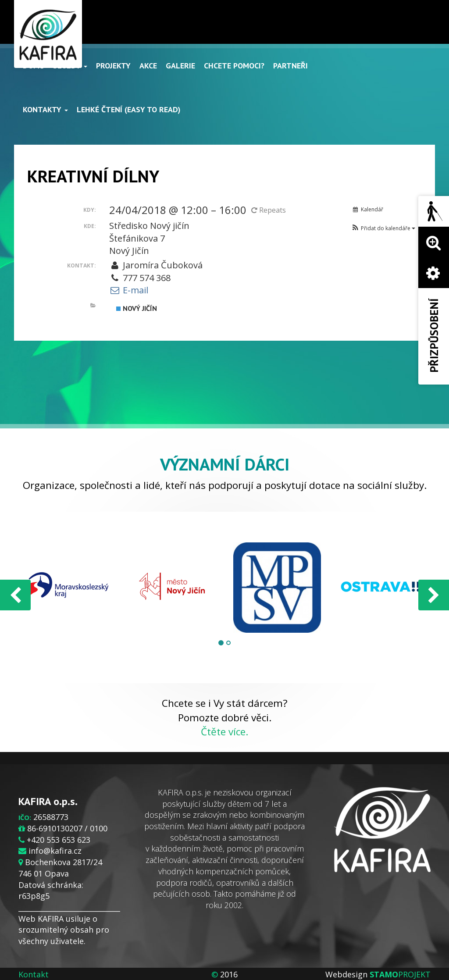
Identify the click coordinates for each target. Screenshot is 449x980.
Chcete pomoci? (234, 66)
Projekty (113, 66)
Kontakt (34, 974)
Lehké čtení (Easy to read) (129, 109)
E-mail (129, 290)
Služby (70, 66)
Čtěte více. (224, 732)
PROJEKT (400, 974)
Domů (34, 66)
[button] (383, 228)
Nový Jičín (137, 308)
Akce (148, 66)
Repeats (269, 210)
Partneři (290, 66)
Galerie (180, 66)
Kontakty (45, 109)
